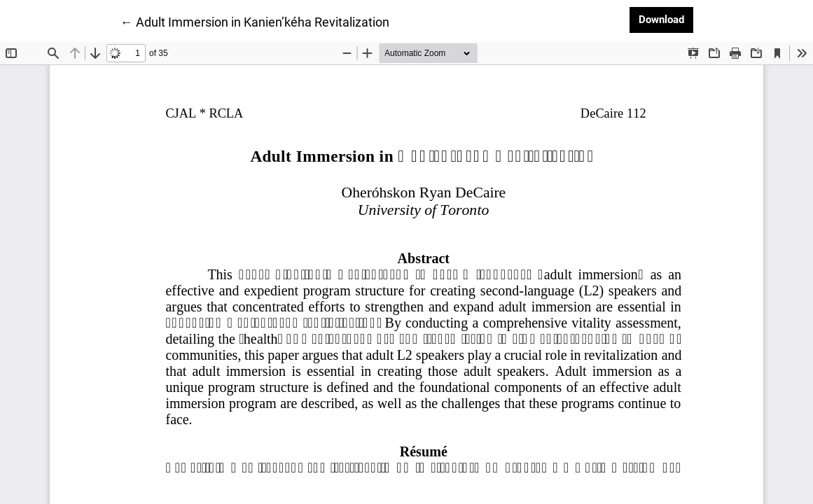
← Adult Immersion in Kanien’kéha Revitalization (255, 21)
